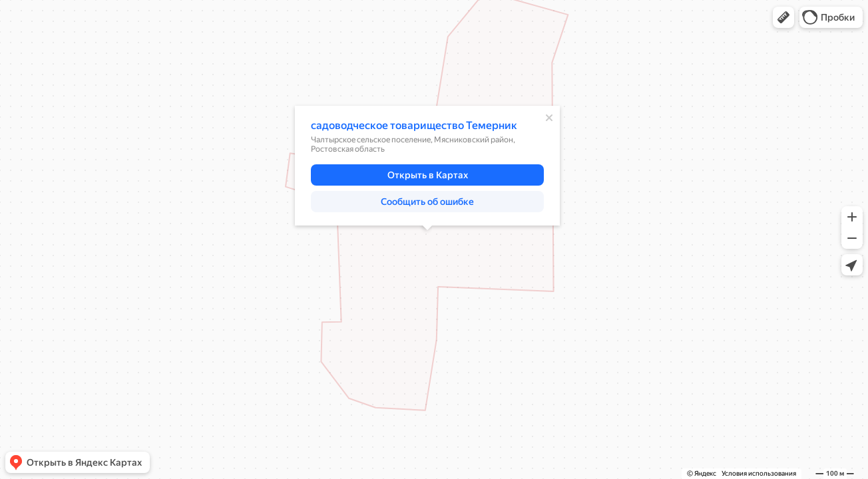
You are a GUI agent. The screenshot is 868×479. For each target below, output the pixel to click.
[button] (783, 17)
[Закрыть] (549, 118)
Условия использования (759, 473)
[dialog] (427, 166)
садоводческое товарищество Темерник (414, 125)
